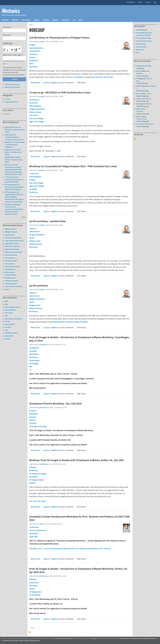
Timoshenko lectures (13, 267)
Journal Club (141, 44)
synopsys (33, 351)
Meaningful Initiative (144, 104)
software (33, 411)
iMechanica (11, 11)
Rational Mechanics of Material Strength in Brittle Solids (15, 130)
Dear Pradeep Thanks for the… (142, 118)
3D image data (35, 592)
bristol (32, 589)
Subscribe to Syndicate (135, 139)
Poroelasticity (10, 258)
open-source (34, 231)
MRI (31, 367)
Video (81, 20)
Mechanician (26, 20)
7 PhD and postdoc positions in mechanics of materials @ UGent (14, 179)
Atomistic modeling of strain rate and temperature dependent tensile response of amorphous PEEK (14, 209)
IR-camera (33, 54)
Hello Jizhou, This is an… (141, 110)
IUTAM (7, 322)
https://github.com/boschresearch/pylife (69, 322)
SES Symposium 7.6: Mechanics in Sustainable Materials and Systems (14, 187)
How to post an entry (144, 41)
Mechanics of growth (12, 246)
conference (34, 174)
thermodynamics (36, 48)
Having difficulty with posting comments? (144, 34)
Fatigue (32, 45)
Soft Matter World (11, 333)
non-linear (33, 115)
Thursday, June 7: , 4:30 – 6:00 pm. (70, 549)
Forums (8, 99)
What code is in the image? (12, 55)
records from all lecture (102, 77)
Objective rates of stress (14, 252)
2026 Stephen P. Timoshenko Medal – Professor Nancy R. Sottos (14, 137)
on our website (77, 77)
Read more (35, 83)
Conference (65, 20)
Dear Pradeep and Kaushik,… (143, 72)
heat (31, 64)
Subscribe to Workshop (30, 632)
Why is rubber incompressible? (11, 274)
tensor (7, 289)
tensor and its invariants (13, 286)
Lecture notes (141, 47)
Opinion (37, 20)
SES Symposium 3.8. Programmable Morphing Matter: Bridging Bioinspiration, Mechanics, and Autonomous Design (14, 197)
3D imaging (34, 364)
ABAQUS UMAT (10, 229)
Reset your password (12, 87)
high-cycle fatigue (37, 122)
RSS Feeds (140, 50)
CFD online (9, 313)
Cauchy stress (10, 235)
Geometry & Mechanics (13, 238)
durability (33, 189)
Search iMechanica (12, 102)
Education (15, 20)
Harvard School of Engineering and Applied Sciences (138, 638)
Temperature (10, 264)
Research (5, 20)
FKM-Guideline (35, 106)
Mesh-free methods (12, 249)
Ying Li (41, 524)
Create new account (12, 84)
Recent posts (131, 2)
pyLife (32, 238)
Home (31, 25)
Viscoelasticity (10, 269)
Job (74, 20)
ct (30, 370)
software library (36, 244)
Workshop (33, 67)
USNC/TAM (9, 336)
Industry (55, 20)
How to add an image (144, 38)
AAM (6, 301)
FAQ (138, 53)
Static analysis (35, 112)
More (24, 217)
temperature (35, 51)
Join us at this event (38, 501)
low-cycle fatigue (36, 118)
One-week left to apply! (145, 124)
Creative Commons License (64, 638)
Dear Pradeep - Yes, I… (144, 94)
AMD (6, 304)
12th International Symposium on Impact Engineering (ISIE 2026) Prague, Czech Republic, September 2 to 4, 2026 (14, 170)
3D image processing (38, 426)
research (33, 228)
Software (46, 20)
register (54, 83)
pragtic (41, 41)
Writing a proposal (11, 281)
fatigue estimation (37, 109)
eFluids (7, 339)
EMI (6, 316)
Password (6, 35)
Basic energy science (12, 307)
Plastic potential (11, 255)
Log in (46, 83)
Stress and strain (11, 261)
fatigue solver (35, 241)
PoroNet (8, 327)
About (140, 2)
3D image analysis (36, 480)
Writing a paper (10, 278)
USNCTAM (33, 537)
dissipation (34, 60)
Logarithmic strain (11, 243)
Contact (148, 2)
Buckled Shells (10, 310)
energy (32, 57)
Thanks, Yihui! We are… (145, 99)
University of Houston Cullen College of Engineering (22, 641)
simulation (34, 477)
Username (7, 27)
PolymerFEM (9, 324)
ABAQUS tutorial (11, 232)
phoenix (32, 417)
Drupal (93, 638)
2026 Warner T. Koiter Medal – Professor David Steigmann (15, 145)
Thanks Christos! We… (144, 66)
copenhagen (34, 360)
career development (38, 530)
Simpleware (43, 345)
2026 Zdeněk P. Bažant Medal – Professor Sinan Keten (13, 160)
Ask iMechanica (142, 30)
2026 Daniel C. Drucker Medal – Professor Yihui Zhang (13, 152)
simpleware (34, 354)
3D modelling (35, 595)
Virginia (32, 483)
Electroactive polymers (13, 319)
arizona (32, 420)
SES (6, 330)
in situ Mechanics (11, 284)
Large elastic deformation (14, 241)
